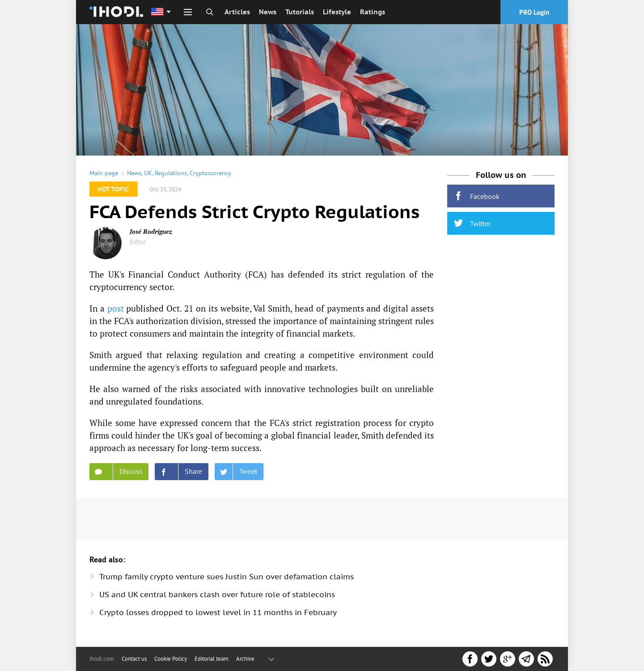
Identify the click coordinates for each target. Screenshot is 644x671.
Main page (104, 173)
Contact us (134, 659)
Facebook (477, 196)
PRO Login (534, 12)
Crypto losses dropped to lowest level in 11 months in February (218, 612)
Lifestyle (337, 12)
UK (148, 173)
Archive (245, 659)
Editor (138, 242)
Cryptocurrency (210, 173)
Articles (237, 12)
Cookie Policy (171, 659)
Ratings (373, 12)
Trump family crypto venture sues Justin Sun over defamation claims (227, 577)
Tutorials (300, 12)
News (268, 12)
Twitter (472, 223)
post (116, 308)
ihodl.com (102, 659)
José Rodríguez (151, 231)
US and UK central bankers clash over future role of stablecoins (217, 595)
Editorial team (212, 659)
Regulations (171, 173)
